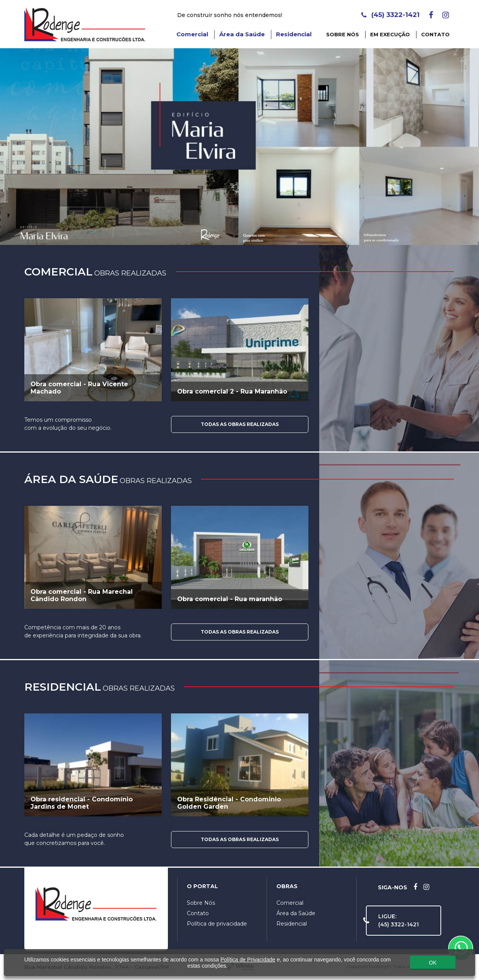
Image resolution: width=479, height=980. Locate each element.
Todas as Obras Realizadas (240, 424)
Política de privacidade (217, 924)
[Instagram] (446, 15)
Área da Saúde (242, 34)
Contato (435, 34)
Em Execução (390, 34)
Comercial (192, 34)
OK (433, 961)
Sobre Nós (343, 34)
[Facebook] (431, 15)
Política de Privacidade (248, 958)
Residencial (294, 34)
